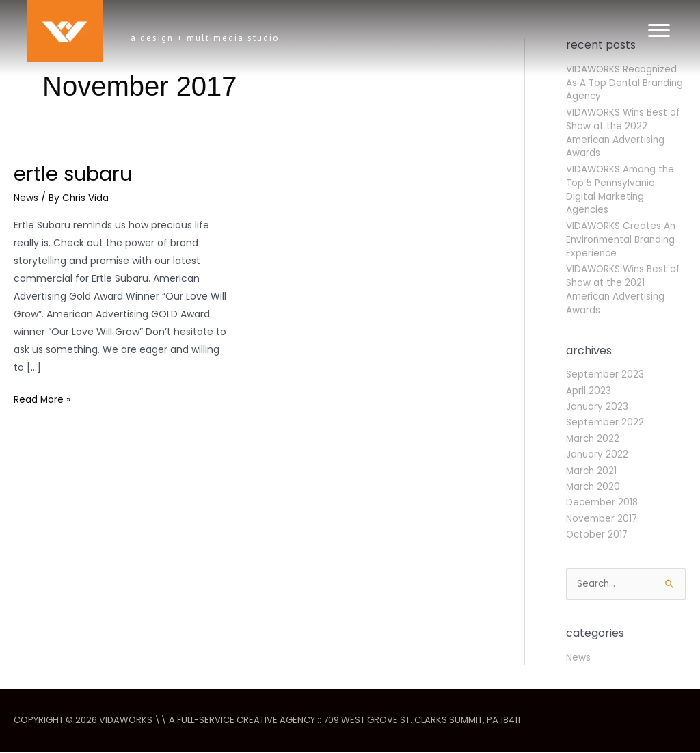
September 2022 (606, 422)
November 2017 (603, 518)
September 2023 (606, 374)
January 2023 (598, 406)
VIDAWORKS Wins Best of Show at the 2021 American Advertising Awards (624, 289)
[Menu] (659, 31)
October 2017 (598, 534)
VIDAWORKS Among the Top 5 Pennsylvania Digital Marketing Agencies (622, 189)
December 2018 (603, 502)
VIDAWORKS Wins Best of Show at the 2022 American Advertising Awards (624, 133)
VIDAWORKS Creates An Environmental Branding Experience (623, 239)
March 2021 (592, 471)
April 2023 (589, 391)
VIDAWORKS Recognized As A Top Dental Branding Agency (626, 83)
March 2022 (594, 438)
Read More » (42, 399)
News (26, 198)
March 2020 (594, 486)
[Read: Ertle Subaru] (365, 278)
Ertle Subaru (75, 174)
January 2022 (598, 454)
